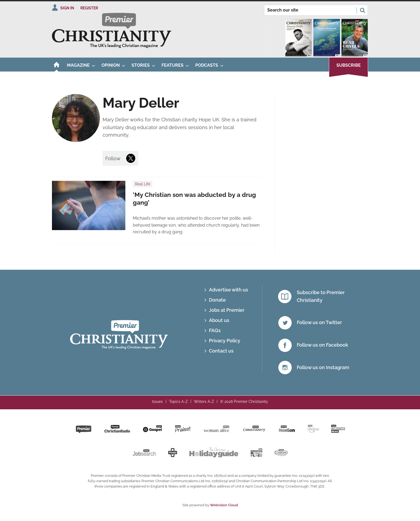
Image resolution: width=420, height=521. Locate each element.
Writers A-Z (204, 402)
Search (362, 10)
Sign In (67, 8)
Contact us (221, 351)
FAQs (215, 330)
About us (219, 320)
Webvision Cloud (224, 505)
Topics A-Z (178, 402)
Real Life (143, 184)
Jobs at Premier (227, 310)
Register (89, 8)
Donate (217, 300)
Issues (157, 402)
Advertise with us (228, 290)
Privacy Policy (225, 341)
